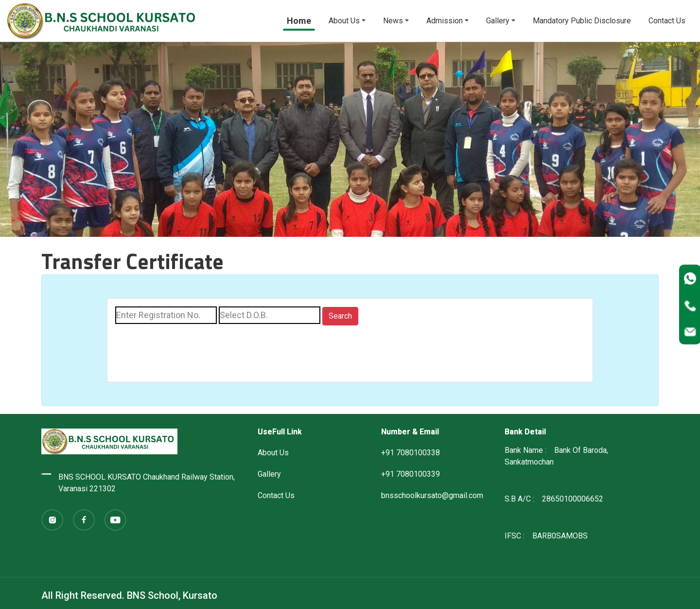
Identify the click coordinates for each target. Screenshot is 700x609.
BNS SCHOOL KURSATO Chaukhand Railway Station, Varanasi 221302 (138, 483)
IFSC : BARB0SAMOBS (546, 536)
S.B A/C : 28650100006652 (554, 499)
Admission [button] (445, 21)
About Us (273, 453)
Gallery (269, 474)
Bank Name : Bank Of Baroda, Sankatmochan (556, 456)
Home (299, 21)
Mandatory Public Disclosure (582, 21)
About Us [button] (344, 21)
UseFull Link (280, 432)
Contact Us (667, 21)
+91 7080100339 (411, 474)
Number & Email (410, 432)
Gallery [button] (498, 21)
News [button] (393, 21)
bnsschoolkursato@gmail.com (432, 495)
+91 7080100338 (411, 453)
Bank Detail (525, 432)
